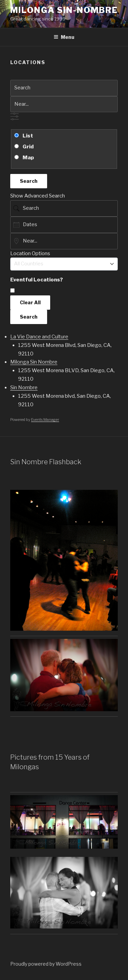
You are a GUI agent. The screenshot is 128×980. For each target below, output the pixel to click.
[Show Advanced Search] (15, 116)
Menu (64, 37)
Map (24, 158)
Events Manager (45, 420)
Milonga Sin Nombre (34, 362)
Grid (24, 147)
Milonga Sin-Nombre (64, 10)
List (15, 125)
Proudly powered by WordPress (46, 964)
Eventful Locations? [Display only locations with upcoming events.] (37, 280)
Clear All (30, 302)
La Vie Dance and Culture (39, 337)
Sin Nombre (24, 387)
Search (29, 181)
